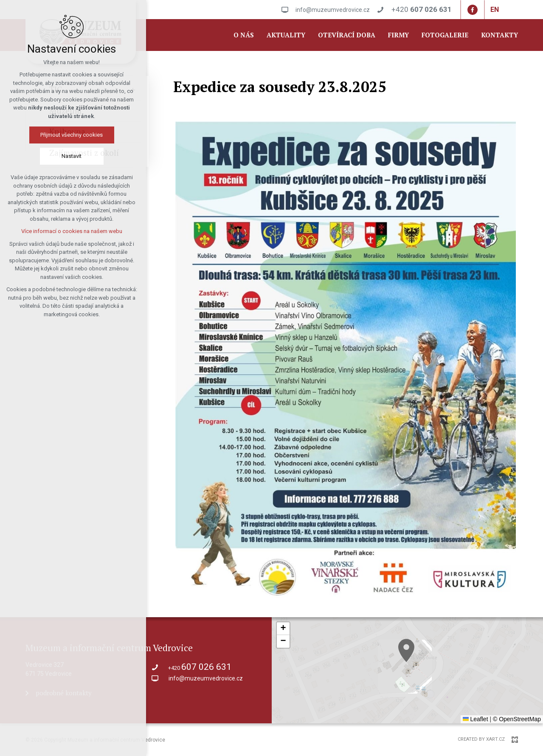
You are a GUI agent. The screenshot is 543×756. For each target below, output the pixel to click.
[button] (418, 661)
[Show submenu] (133, 90)
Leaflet (475, 719)
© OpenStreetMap (517, 719)
